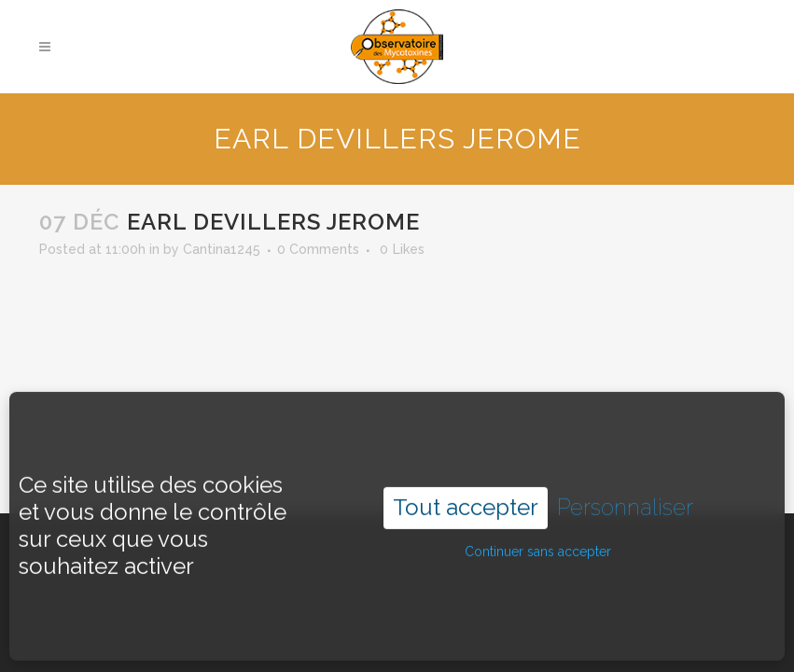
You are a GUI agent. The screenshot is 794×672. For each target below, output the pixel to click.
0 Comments (318, 249)
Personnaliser (625, 489)
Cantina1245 (222, 249)
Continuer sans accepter (538, 533)
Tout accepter (466, 489)
